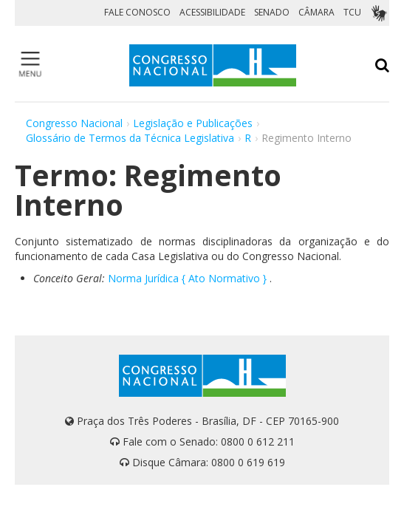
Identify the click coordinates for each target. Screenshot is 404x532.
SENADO (272, 12)
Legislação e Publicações (193, 123)
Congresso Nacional (74, 123)
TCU (352, 12)
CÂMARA (316, 12)
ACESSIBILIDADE (212, 12)
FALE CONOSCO (137, 12)
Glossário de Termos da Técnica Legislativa (130, 138)
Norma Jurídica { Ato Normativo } (187, 278)
